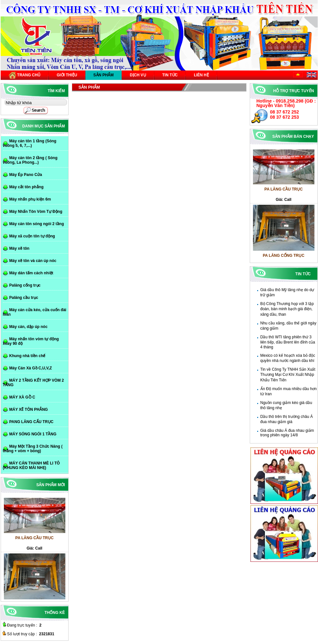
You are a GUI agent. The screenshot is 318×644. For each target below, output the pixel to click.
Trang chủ (25, 75)
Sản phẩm (104, 75)
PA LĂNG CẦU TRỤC (283, 192)
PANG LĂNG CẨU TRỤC (32, 422)
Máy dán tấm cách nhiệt (31, 273)
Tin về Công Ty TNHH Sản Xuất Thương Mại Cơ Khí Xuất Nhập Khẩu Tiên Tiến (288, 375)
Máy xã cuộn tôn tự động (32, 236)
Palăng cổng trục (25, 285)
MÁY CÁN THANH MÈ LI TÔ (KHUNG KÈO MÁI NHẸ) (31, 465)
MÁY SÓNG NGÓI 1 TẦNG (33, 434)
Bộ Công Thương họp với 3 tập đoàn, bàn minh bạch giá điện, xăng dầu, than (287, 309)
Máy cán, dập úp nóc (28, 327)
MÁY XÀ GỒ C (22, 397)
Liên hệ (201, 75)
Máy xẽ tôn (19, 248)
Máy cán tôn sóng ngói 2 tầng (37, 224)
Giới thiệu (67, 75)
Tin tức (170, 75)
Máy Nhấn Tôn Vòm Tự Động (36, 212)
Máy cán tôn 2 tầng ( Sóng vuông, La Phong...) (30, 160)
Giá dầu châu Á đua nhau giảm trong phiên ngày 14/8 (287, 433)
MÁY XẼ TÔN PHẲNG (29, 409)
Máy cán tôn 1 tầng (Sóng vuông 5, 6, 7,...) (30, 143)
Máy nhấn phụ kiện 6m (30, 199)
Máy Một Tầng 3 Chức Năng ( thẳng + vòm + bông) (33, 449)
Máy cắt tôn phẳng (27, 187)
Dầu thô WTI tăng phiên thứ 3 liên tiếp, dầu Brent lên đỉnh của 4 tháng (288, 342)
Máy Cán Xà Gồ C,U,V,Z (31, 368)
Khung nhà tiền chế (27, 356)
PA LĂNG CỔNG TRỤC (284, 258)
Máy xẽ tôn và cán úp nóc (33, 261)
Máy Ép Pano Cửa (26, 175)
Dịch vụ (138, 75)
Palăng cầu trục (24, 298)
